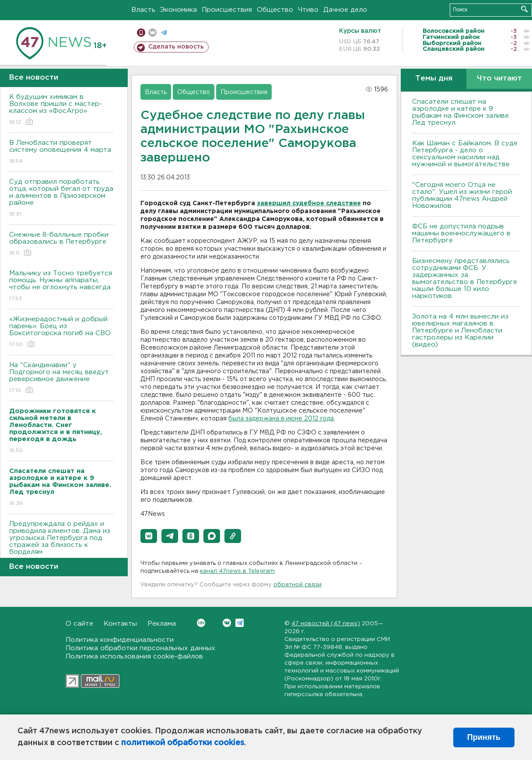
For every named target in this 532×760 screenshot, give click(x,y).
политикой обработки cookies (183, 743)
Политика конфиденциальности (120, 640)
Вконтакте (201, 623)
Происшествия (227, 10)
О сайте (79, 624)
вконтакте (152, 33)
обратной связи (297, 585)
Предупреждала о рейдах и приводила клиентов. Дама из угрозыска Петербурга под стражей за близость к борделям (61, 544)
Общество (275, 10)
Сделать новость (176, 47)
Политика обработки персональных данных (140, 648)
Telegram (240, 623)
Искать (524, 9)
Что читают (499, 79)
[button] (149, 536)
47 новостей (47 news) (326, 624)
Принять (484, 737)
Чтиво (308, 10)
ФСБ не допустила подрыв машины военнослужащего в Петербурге (461, 233)
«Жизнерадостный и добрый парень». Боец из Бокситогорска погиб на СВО (61, 332)
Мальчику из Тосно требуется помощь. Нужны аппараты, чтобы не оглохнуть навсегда (61, 286)
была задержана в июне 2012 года (281, 419)
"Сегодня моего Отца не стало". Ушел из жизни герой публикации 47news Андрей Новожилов (462, 195)
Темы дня (434, 79)
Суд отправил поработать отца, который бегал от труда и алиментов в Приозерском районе (61, 198)
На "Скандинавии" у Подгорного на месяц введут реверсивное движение (61, 378)
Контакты (120, 624)
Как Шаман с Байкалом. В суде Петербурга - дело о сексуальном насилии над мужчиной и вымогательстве (465, 154)
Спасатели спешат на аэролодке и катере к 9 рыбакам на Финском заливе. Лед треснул (461, 112)
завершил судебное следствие (309, 203)
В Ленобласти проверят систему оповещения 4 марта (61, 152)
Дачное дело (345, 10)
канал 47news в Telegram (237, 571)
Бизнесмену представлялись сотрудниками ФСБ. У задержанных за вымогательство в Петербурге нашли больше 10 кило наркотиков (465, 278)
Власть (143, 10)
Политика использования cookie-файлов (134, 657)
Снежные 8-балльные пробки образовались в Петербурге (61, 244)
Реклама (162, 624)
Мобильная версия (141, 33)
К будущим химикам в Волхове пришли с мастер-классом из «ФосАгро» (61, 110)
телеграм (164, 33)
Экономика (178, 10)
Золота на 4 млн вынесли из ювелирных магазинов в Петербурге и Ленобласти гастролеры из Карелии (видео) (460, 331)
